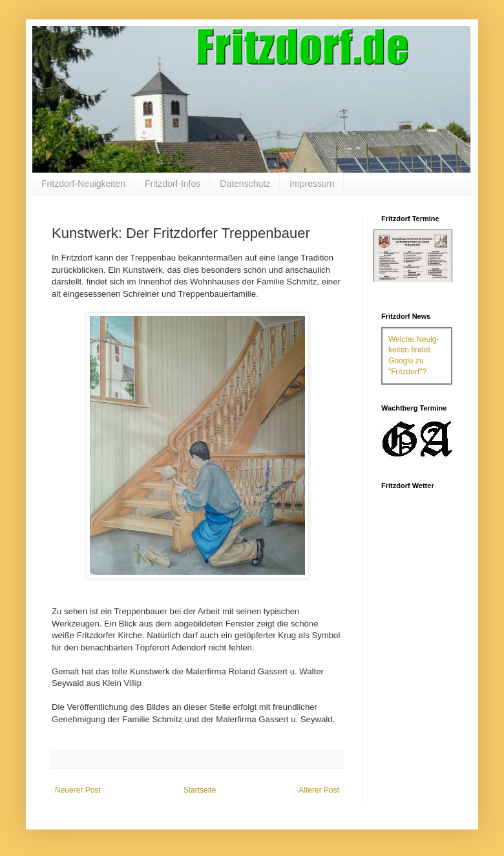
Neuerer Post (78, 790)
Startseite (200, 790)
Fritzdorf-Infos (173, 184)
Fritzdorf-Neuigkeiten (83, 184)
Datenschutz (245, 184)
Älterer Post (319, 790)
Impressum (312, 184)
